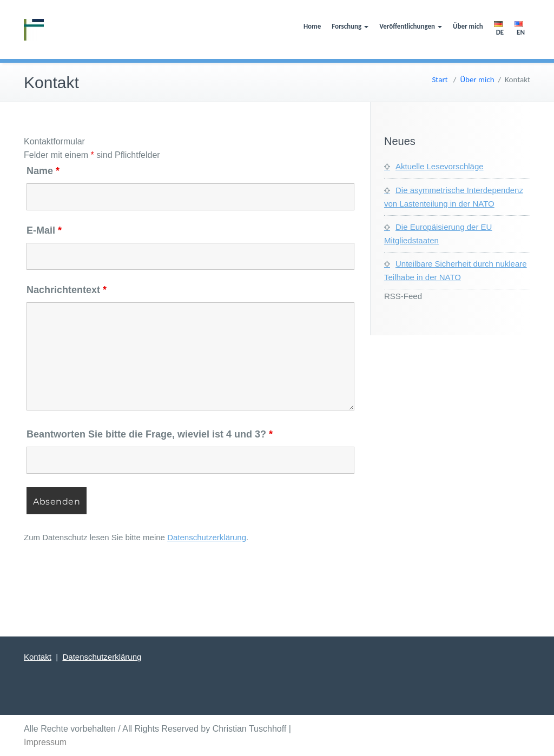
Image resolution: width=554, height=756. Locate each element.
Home (312, 26)
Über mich (468, 26)
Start (440, 79)
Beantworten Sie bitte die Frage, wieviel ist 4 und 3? (150, 434)
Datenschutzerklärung (207, 537)
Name (43, 171)
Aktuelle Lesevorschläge (440, 166)
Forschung (350, 26)
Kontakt (38, 657)
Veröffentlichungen (411, 26)
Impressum (45, 742)
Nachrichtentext (67, 290)
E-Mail (44, 230)
